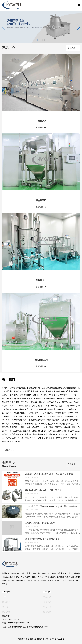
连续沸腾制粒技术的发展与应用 (40, 523)
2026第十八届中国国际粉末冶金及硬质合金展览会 (49, 474)
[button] (79, 27)
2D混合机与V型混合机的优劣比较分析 (43, 490)
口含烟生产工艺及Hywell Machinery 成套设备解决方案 (51, 506)
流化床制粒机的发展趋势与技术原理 (42, 539)
